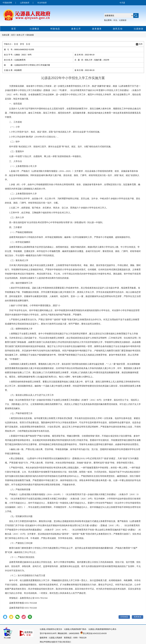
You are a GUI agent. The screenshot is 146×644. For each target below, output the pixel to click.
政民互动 (115, 29)
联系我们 (67, 642)
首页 (9, 29)
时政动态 (52, 29)
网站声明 (43, 642)
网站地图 (51, 642)
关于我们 (59, 642)
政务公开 (73, 29)
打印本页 (124, 617)
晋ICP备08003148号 (48, 633)
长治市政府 (42, 3)
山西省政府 (25, 3)
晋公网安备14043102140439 (93, 633)
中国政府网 (7, 3)
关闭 (141, 44)
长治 (115, 20)
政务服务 (94, 29)
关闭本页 (138, 617)
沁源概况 (31, 29)
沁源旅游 (123, 20)
